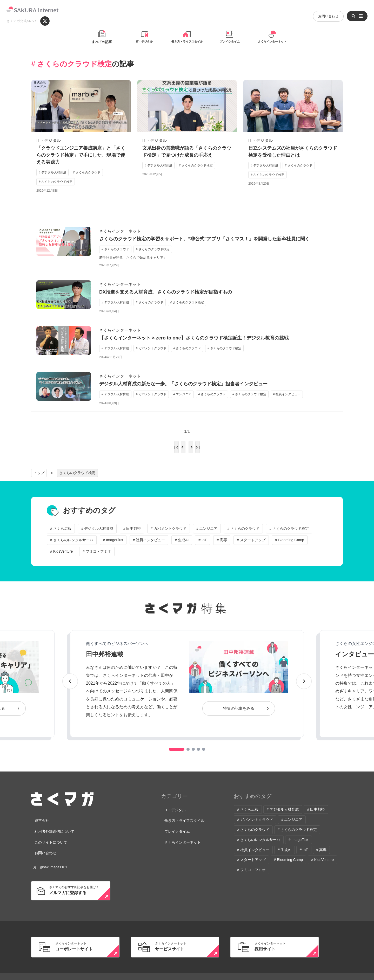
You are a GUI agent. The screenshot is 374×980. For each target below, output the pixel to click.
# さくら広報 (61, 529)
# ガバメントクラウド (169, 529)
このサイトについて (48, 836)
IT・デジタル (145, 42)
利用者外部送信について (52, 828)
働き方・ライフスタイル (187, 42)
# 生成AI (182, 540)
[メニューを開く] (353, 13)
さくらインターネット (272, 42)
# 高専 (222, 540)
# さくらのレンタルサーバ (72, 540)
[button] (177, 749)
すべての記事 (102, 42)
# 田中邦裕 (132, 529)
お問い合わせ (324, 13)
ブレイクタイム (230, 42)
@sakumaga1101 (50, 856)
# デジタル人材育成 (97, 529)
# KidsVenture (61, 551)
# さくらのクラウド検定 (289, 529)
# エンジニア (207, 529)
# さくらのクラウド (243, 529)
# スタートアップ (251, 540)
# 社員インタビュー (149, 540)
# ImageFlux (113, 540)
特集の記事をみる (239, 708)
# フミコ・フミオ (97, 551)
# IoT (203, 540)
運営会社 (40, 820)
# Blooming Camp (290, 540)
